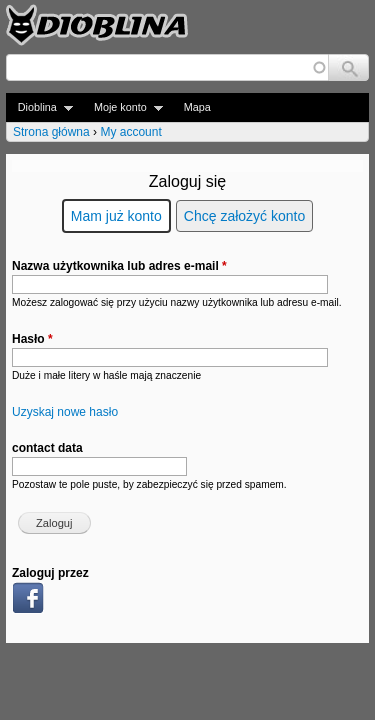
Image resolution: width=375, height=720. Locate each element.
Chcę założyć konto (244, 216)
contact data (47, 448)
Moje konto (122, 107)
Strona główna (51, 132)
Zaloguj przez (50, 573)
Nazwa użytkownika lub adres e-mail (119, 266)
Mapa (197, 107)
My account (130, 132)
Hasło (32, 339)
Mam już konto (116, 216)
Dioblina (39, 107)
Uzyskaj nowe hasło (65, 412)
